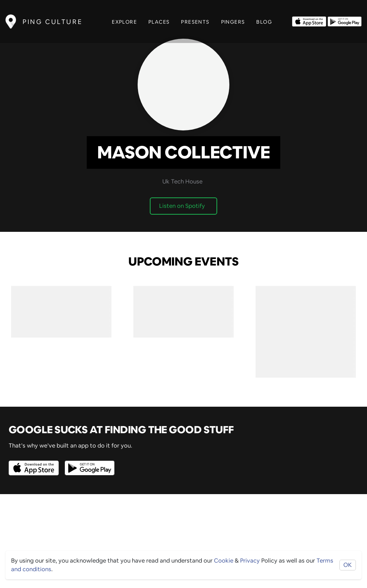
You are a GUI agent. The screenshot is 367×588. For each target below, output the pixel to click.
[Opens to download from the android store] (345, 21)
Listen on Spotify (182, 206)
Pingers (233, 22)
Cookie (224, 561)
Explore (124, 22)
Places (159, 22)
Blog (264, 22)
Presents (195, 22)
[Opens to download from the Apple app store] (309, 21)
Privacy (250, 561)
